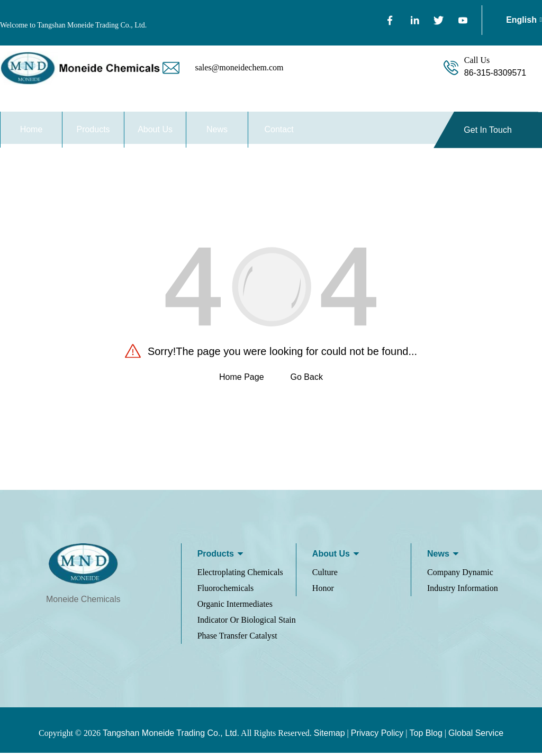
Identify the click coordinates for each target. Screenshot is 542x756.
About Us (155, 129)
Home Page (242, 381)
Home (31, 129)
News (217, 129)
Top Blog (426, 736)
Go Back (307, 381)
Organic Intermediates (235, 607)
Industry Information (463, 591)
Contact (279, 129)
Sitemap (329, 736)
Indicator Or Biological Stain (247, 623)
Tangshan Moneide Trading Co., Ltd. (171, 736)
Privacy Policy (377, 736)
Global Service (476, 736)
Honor (323, 591)
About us (331, 557)
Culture (325, 575)
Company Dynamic (460, 575)
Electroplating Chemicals (240, 575)
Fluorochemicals (226, 591)
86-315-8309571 (495, 73)
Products (93, 129)
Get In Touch (487, 130)
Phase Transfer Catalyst (237, 639)
